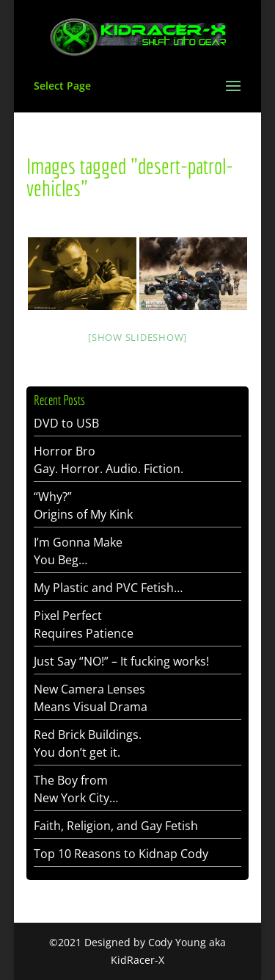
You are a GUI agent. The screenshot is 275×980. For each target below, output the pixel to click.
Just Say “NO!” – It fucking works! (121, 661)
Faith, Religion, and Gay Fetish (116, 826)
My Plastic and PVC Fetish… (108, 588)
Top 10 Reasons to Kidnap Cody (121, 854)
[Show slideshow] (137, 337)
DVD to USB (66, 423)
